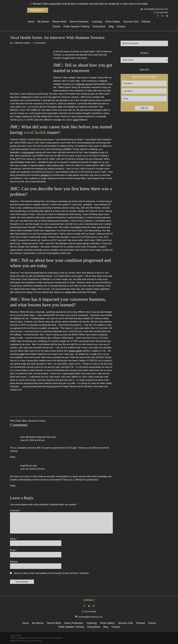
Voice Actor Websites (54, 638)
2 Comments (40, 43)
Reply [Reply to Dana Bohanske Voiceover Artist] (13, 457)
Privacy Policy (15, 635)
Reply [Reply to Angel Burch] (13, 486)
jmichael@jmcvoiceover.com (154, 9)
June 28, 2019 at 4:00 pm (32, 440)
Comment (15, 510)
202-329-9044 (161, 12)
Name (14, 539)
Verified (36, 10)
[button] (61, 404)
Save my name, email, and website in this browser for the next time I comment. (51, 573)
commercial (28, 152)
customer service (84, 84)
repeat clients (75, 351)
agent (76, 120)
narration (45, 175)
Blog (25, 421)
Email (13, 550)
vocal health (35, 132)
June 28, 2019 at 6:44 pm (32, 469)
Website (14, 562)
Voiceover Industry (37, 421)
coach (22, 354)
